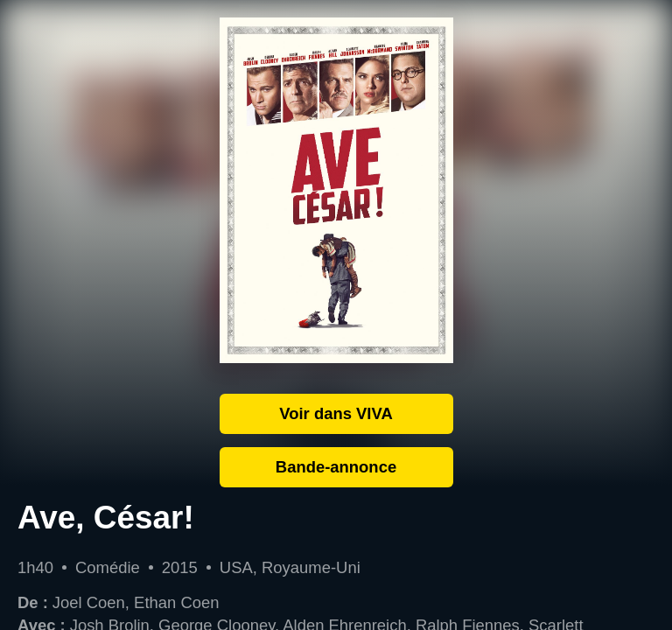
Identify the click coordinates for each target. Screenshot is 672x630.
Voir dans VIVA (336, 413)
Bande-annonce (336, 467)
